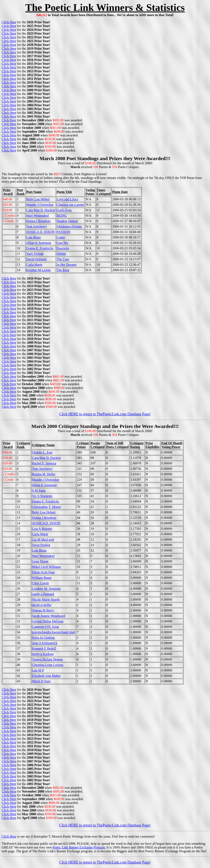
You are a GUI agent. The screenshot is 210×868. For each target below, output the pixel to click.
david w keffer (42, 605)
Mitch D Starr (41, 681)
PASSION (63, 232)
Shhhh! (61, 254)
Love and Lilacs (67, 199)
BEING (62, 216)
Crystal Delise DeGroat (48, 621)
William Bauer (42, 578)
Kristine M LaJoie (38, 270)
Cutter (61, 237)
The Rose (63, 270)
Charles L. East (42, 452)
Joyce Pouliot (41, 545)
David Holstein (36, 259)
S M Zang (39, 490)
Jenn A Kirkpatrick (45, 643)
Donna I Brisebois (38, 221)
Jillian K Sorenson (39, 243)
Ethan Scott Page (43, 572)
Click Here (9, 22)
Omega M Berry (43, 610)
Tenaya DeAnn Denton (47, 659)
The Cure (63, 259)
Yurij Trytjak (35, 254)
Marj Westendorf (38, 216)
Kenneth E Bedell (44, 648)
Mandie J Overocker (40, 205)
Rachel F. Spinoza (44, 463)
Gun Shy (63, 243)
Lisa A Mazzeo (42, 529)
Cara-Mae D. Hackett (41, 210)
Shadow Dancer (67, 221)
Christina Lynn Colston (48, 665)
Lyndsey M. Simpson (46, 589)
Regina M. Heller (44, 474)
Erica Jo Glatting (43, 638)
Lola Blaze (34, 237)
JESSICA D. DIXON (41, 232)
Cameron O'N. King (45, 627)
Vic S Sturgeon (42, 496)
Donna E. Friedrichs (40, 248)
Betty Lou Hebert (38, 199)
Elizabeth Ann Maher (46, 676)
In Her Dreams (67, 265)
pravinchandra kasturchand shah (54, 632)
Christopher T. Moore (47, 507)
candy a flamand (43, 594)
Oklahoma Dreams (69, 226)
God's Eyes (64, 210)
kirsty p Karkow (43, 654)
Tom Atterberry (37, 226)
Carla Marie (34, 265)
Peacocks (63, 248)
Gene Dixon (40, 561)
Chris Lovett (40, 583)
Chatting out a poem (70, 205)
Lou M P (38, 670)
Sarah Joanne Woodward (49, 616)
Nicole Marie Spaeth (46, 599)
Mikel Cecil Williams (46, 567)
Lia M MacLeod (43, 540)
